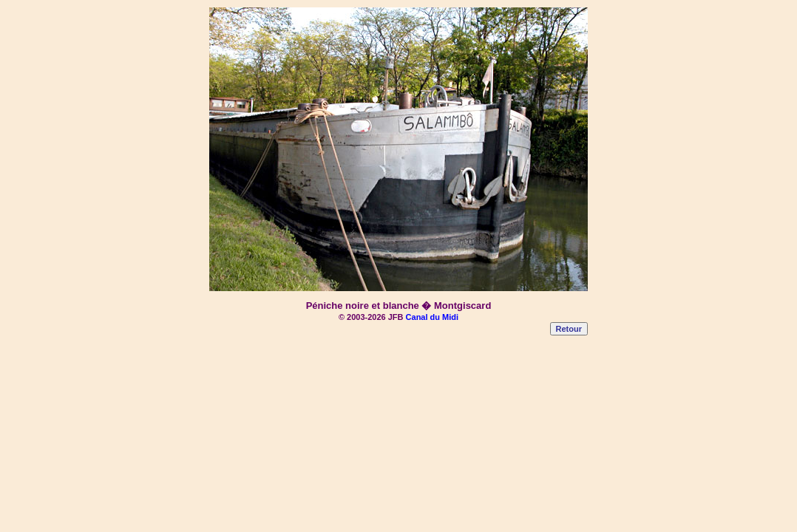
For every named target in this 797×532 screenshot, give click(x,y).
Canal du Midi (433, 317)
